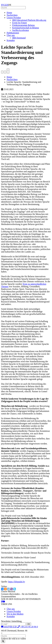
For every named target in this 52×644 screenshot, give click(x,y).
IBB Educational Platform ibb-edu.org (29, 20)
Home (9, 13)
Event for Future (20, 23)
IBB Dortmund (19, 38)
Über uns (11, 35)
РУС (3, 5)
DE (10, 5)
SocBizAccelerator (21, 30)
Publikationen (13, 33)
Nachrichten (12, 15)
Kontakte (11, 40)
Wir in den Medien (15, 614)
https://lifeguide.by (17, 582)
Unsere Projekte (14, 18)
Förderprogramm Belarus (23, 25)
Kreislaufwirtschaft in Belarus (26, 28)
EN (7, 5)
